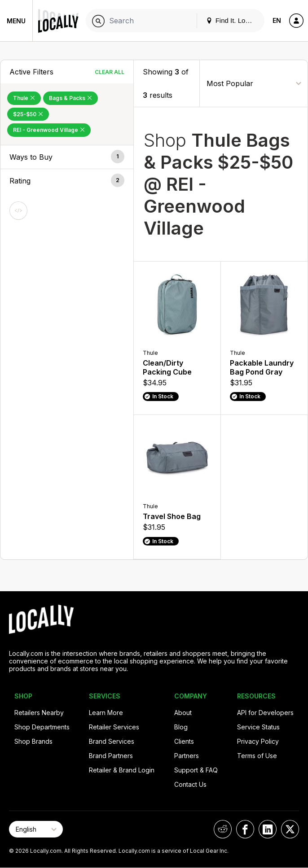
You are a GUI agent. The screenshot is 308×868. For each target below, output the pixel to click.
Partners (187, 756)
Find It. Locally (233, 20)
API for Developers (265, 713)
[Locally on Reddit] (223, 829)
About (183, 713)
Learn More (106, 713)
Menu (16, 21)
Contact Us (190, 784)
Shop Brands (33, 741)
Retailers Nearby (39, 713)
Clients (184, 741)
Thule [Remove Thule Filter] (24, 98)
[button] (67, 157)
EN (277, 20)
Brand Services (112, 741)
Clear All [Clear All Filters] (110, 72)
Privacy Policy (258, 741)
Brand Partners (111, 756)
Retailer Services (114, 727)
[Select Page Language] (36, 829)
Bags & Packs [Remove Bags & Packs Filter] (70, 98)
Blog (181, 727)
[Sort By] (254, 83)
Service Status (258, 727)
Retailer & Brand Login (122, 770)
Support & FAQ (196, 770)
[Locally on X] (290, 829)
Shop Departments (42, 727)
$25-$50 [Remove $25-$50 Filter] (28, 114)
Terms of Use (257, 756)
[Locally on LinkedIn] (268, 829)
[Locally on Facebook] (245, 829)
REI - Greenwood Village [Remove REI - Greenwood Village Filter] (49, 130)
